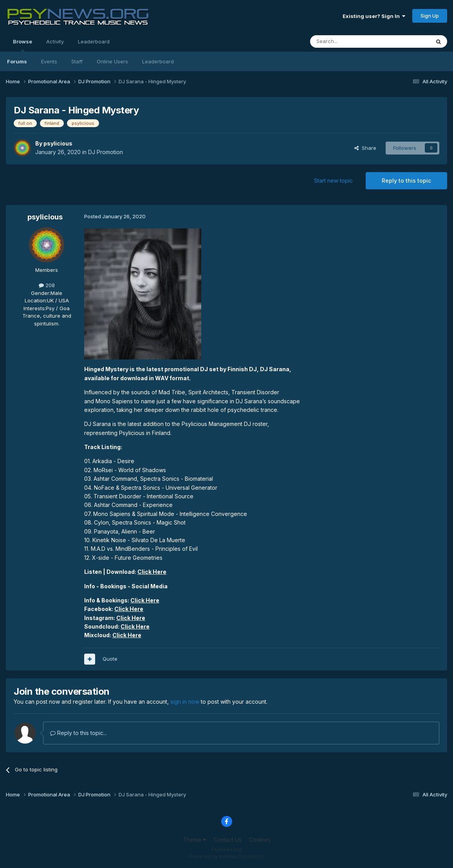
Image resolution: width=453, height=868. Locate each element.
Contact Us (227, 840)
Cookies (260, 840)
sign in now (185, 702)
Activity (55, 41)
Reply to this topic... (79, 733)
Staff (77, 61)
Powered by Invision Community (227, 856)
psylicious (58, 143)
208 (47, 285)
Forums (17, 61)
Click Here (152, 572)
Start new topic (333, 181)
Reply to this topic (406, 181)
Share (365, 148)
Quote (110, 659)
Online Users (112, 61)
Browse (23, 45)
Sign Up (430, 16)
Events (49, 61)
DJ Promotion (106, 152)
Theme (194, 840)
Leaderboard (158, 61)
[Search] (350, 41)
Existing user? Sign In (374, 16)
